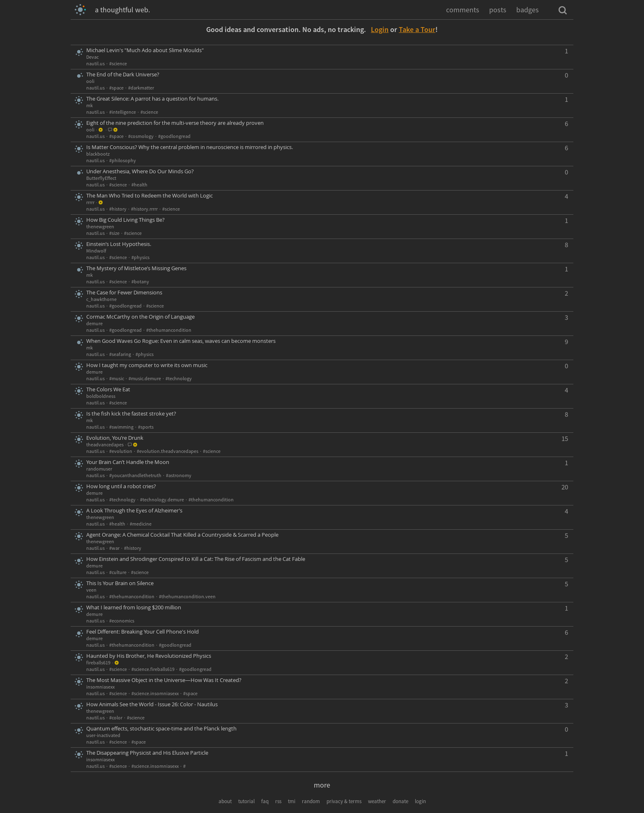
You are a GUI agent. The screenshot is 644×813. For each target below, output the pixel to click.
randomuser (99, 469)
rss (278, 801)
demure (94, 323)
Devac (92, 57)
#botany (140, 281)
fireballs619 (98, 663)
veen (91, 590)
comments (463, 10)
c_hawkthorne (101, 299)
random (311, 801)
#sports (146, 427)
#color (116, 718)
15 (565, 439)
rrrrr (90, 202)
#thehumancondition (169, 330)
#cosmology (141, 136)
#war (114, 548)
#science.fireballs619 (153, 669)
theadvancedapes (105, 444)
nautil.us (95, 63)
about (225, 801)
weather (377, 801)
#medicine (141, 524)
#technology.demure (162, 500)
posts (498, 10)
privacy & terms (344, 801)
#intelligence (123, 112)
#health (139, 185)
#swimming (121, 427)
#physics (140, 257)
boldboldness (101, 396)
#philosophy (123, 160)
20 (565, 487)
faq (265, 801)
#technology (179, 378)
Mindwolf (96, 251)
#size (114, 233)
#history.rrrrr (144, 209)
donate (400, 801)
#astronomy (179, 475)
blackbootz (98, 154)
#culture (118, 572)
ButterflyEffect (101, 178)
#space (116, 88)
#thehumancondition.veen (187, 596)
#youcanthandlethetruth (135, 475)
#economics (122, 621)
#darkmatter (141, 88)
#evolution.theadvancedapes (168, 451)
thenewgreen (100, 226)
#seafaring (120, 354)
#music (117, 378)
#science (118, 63)
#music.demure (145, 378)
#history (118, 209)
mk (90, 105)
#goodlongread (174, 136)
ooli (90, 81)
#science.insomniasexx (155, 693)
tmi (292, 801)
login (420, 801)
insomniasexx (100, 687)
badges (528, 10)
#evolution (121, 451)
